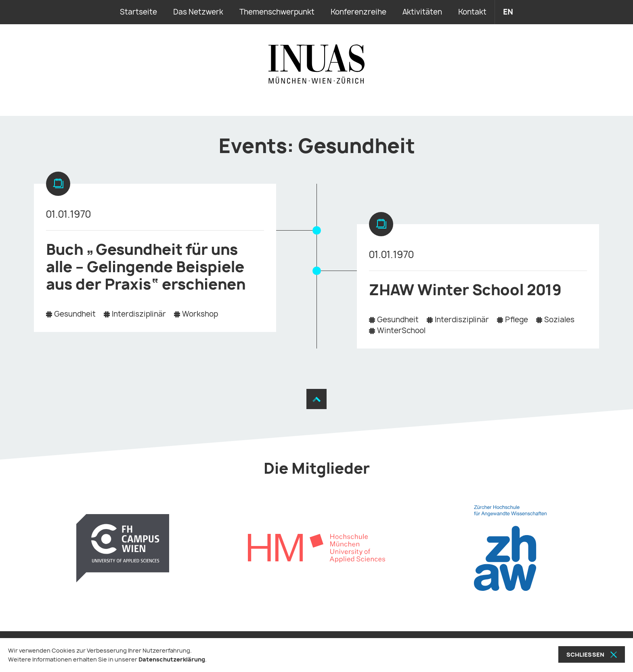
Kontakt (472, 12)
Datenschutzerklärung (172, 659)
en (508, 12)
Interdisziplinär (139, 314)
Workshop (200, 314)
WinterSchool (401, 331)
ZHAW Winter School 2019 (465, 290)
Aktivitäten (422, 12)
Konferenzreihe (358, 12)
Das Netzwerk (198, 12)
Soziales (559, 320)
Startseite (138, 12)
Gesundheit (75, 314)
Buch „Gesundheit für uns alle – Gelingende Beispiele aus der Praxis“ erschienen (146, 267)
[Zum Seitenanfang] (316, 399)
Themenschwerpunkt (277, 12)
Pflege (517, 320)
